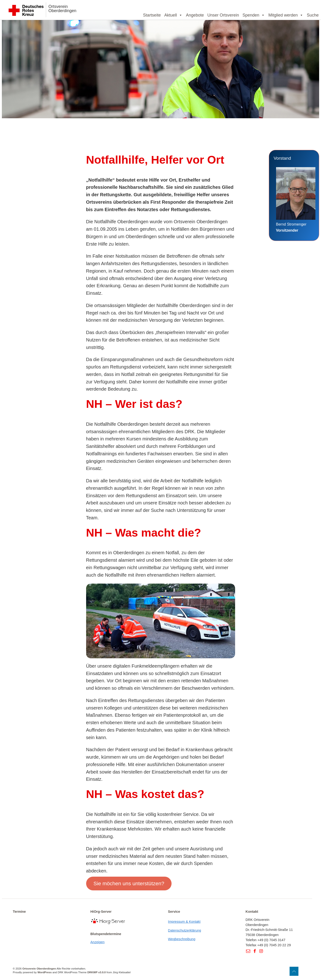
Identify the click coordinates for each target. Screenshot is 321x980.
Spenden (254, 15)
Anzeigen (97, 942)
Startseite (152, 15)
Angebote (195, 15)
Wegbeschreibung (182, 939)
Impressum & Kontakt (184, 922)
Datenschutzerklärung (185, 930)
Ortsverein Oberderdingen (62, 9)
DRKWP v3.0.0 (96, 972)
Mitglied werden (286, 15)
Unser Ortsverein (223, 15)
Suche (313, 15)
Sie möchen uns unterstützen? (129, 884)
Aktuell (173, 15)
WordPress (45, 972)
